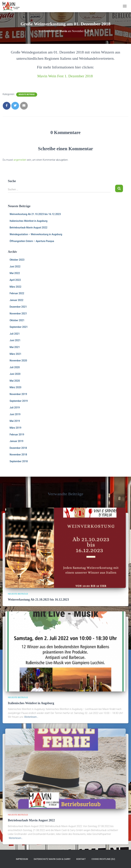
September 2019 (19, 401)
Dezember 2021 (18, 307)
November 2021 (18, 314)
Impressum (22, 859)
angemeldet (20, 160)
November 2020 (18, 361)
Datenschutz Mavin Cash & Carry (52, 859)
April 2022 (15, 280)
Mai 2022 (15, 273)
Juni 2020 (15, 374)
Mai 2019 (15, 421)
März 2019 (15, 428)
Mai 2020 (15, 381)
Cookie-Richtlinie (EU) (103, 859)
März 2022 (15, 287)
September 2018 (19, 461)
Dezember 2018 (18, 448)
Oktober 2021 (17, 320)
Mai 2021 (15, 347)
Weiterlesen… (31, 717)
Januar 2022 (16, 300)
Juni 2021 (15, 340)
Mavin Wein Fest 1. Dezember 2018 (65, 76)
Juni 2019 (15, 414)
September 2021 (19, 327)
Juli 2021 (15, 334)
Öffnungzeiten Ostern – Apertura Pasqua (32, 241)
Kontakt (81, 859)
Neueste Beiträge (27, 94)
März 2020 (15, 387)
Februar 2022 (17, 293)
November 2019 (18, 394)
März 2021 (15, 354)
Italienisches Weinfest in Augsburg (29, 221)
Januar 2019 (16, 441)
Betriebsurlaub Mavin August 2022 (28, 228)
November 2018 (18, 455)
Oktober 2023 (17, 260)
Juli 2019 (15, 408)
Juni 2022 (15, 267)
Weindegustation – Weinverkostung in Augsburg (36, 234)
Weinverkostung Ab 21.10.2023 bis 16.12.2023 (35, 214)
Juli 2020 (15, 367)
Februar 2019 (17, 435)
